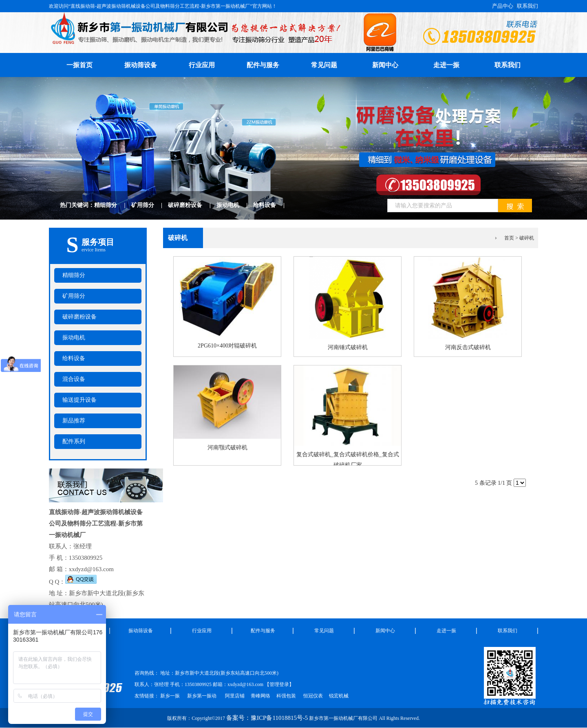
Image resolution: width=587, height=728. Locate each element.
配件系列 (74, 441)
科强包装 (286, 696)
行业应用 (202, 65)
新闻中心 (385, 65)
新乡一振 (170, 696)
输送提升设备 (79, 400)
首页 (509, 238)
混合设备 (74, 379)
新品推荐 (74, 421)
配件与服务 (263, 65)
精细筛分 (113, 205)
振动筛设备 (141, 65)
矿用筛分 (150, 205)
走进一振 (446, 65)
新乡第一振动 (202, 696)
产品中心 (503, 6)
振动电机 (235, 205)
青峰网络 (260, 696)
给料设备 (272, 205)
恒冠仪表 (312, 696)
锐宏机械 (339, 696)
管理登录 (279, 684)
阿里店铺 (235, 696)
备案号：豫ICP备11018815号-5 (267, 718)
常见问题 (324, 65)
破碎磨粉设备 (192, 205)
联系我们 (527, 6)
